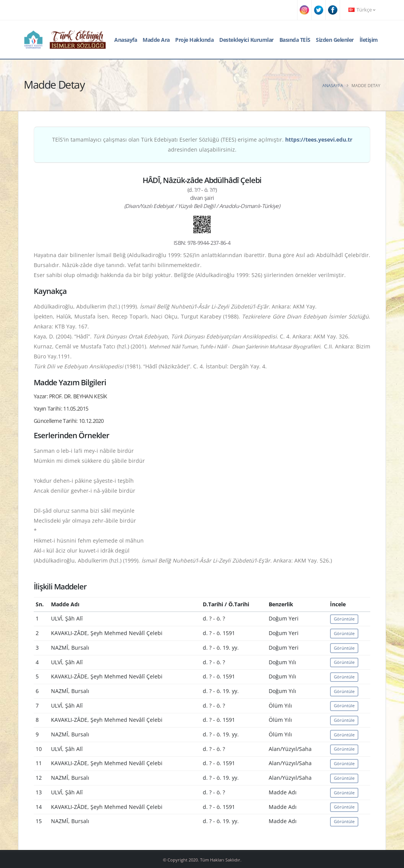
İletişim (369, 40)
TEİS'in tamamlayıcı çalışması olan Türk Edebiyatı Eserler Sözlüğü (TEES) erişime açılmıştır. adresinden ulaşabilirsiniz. (202, 144)
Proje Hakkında (194, 40)
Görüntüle (344, 619)
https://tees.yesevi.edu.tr (319, 139)
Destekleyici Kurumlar (246, 40)
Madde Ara (156, 40)
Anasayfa (126, 40)
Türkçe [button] (362, 10)
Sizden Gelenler (335, 40)
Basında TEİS (295, 40)
